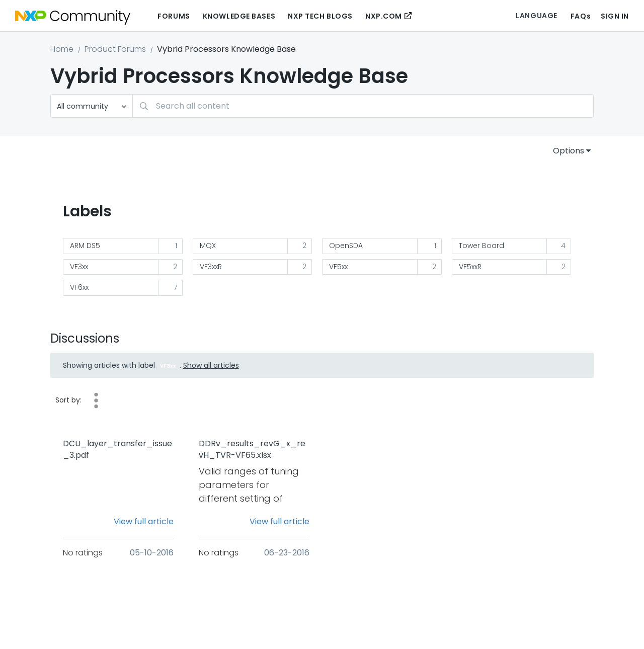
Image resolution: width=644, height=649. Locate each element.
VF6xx (79, 287)
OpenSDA (346, 246)
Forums (174, 16)
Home (62, 49)
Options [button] (569, 151)
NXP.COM (384, 16)
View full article (144, 521)
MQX (208, 246)
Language (536, 16)
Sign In (615, 16)
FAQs (581, 16)
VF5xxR (470, 267)
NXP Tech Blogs (320, 16)
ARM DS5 (85, 246)
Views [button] (96, 400)
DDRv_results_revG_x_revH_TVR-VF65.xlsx (252, 450)
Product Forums (115, 49)
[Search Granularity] (92, 106)
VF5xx (338, 267)
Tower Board (481, 246)
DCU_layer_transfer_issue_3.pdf (117, 450)
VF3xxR (211, 267)
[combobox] (363, 106)
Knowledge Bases (239, 16)
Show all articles (211, 365)
